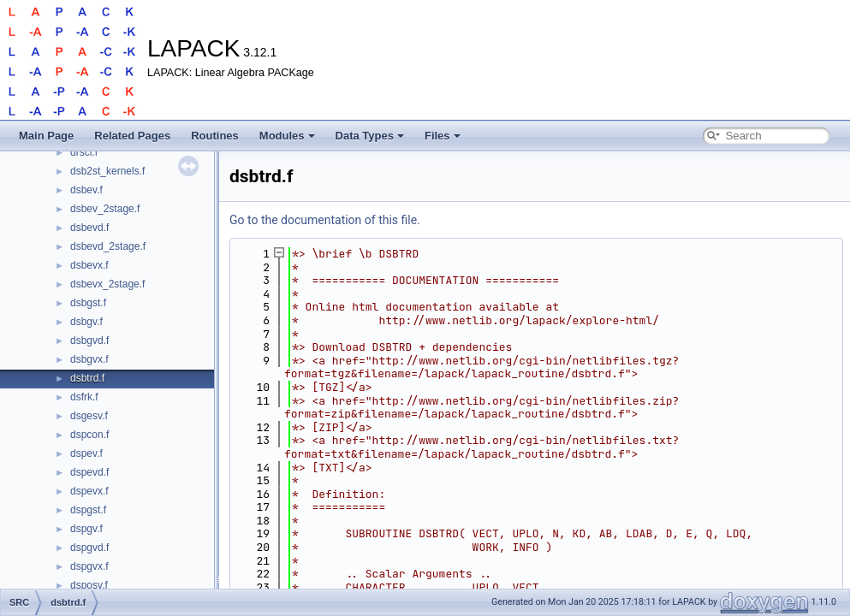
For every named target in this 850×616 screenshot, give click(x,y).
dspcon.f (89, 435)
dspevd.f (89, 472)
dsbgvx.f (89, 359)
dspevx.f (89, 491)
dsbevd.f (89, 228)
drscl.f (84, 152)
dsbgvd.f (89, 341)
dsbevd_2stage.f (108, 246)
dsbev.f (86, 190)
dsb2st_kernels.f (107, 171)
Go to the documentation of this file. (325, 220)
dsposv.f (89, 585)
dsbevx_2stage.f (107, 284)
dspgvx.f (89, 566)
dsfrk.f (84, 397)
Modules (287, 136)
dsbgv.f (86, 322)
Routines (215, 136)
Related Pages (132, 136)
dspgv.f (86, 529)
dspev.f (86, 453)
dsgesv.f (89, 416)
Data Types (370, 136)
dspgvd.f (89, 548)
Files (443, 136)
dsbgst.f (88, 303)
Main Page (46, 136)
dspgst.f (88, 510)
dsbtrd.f (87, 378)
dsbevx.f (89, 265)
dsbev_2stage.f (105, 209)
